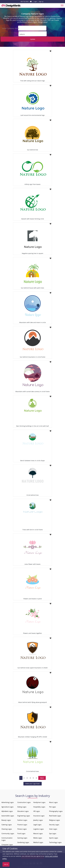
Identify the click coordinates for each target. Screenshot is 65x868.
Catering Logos (7, 824)
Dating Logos (22, 807)
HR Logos (37, 811)
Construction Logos (24, 802)
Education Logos (23, 811)
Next (42, 778)
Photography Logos (56, 811)
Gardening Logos (23, 842)
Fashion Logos (22, 820)
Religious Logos (54, 820)
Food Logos (21, 833)
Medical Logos (38, 842)
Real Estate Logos (55, 815)
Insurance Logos (39, 815)
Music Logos (53, 802)
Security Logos (54, 824)
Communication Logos (7, 839)
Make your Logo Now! (33, 783)
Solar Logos (53, 829)
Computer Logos (7, 844)
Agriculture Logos (7, 807)
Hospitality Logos (39, 807)
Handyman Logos (39, 802)
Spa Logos (53, 833)
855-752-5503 (25, 1)
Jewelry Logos (38, 820)
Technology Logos (55, 842)
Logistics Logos (38, 829)
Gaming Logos (22, 838)
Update (33, 39)
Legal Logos (37, 824)
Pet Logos (52, 807)
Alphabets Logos (7, 811)
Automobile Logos (8, 815)
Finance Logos (22, 824)
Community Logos (8, 833)
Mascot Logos (38, 833)
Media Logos (38, 838)
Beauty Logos (6, 820)
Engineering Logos (24, 815)
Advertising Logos (8, 802)
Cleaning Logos (7, 829)
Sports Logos (54, 838)
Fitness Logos (22, 829)
